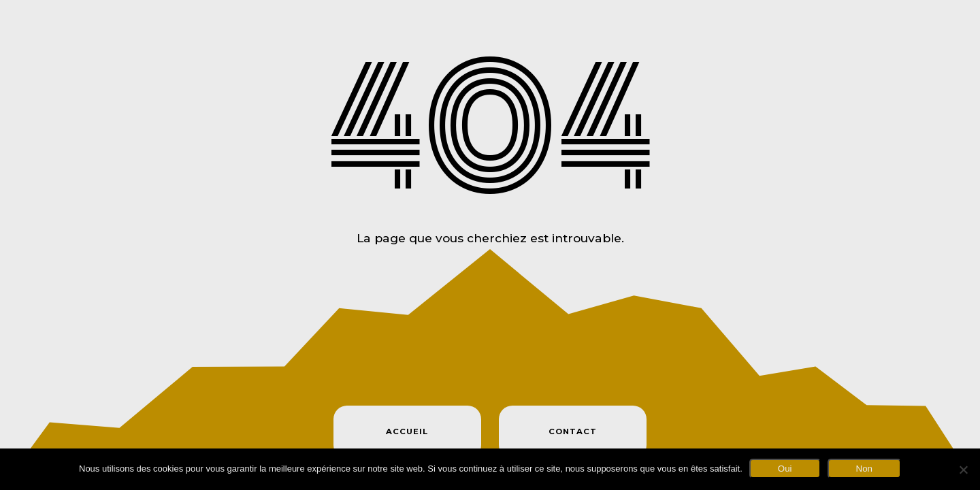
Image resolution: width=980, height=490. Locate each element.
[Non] (963, 470)
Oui (785, 469)
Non (864, 469)
